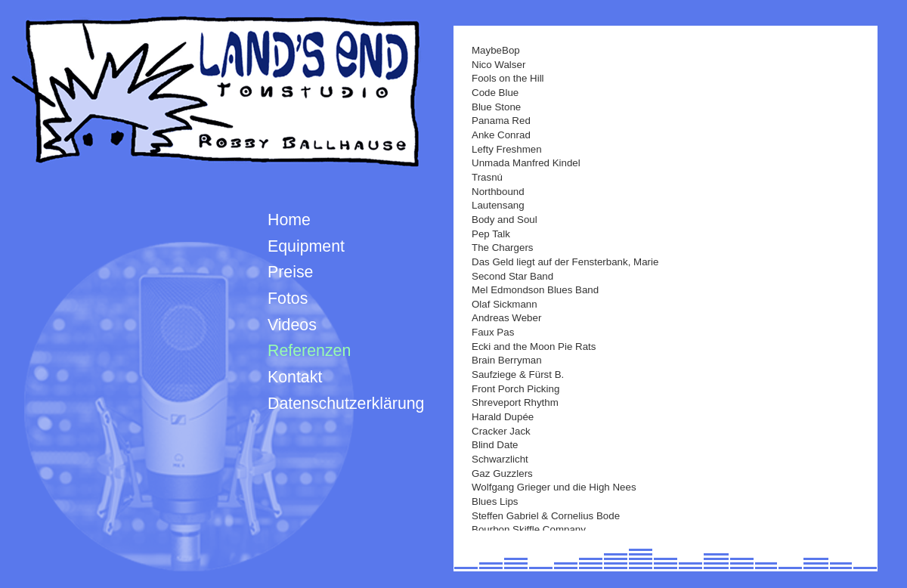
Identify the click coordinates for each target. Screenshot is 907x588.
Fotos (288, 299)
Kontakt (295, 377)
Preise (290, 272)
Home (289, 220)
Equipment (306, 246)
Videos (292, 325)
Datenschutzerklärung (346, 404)
